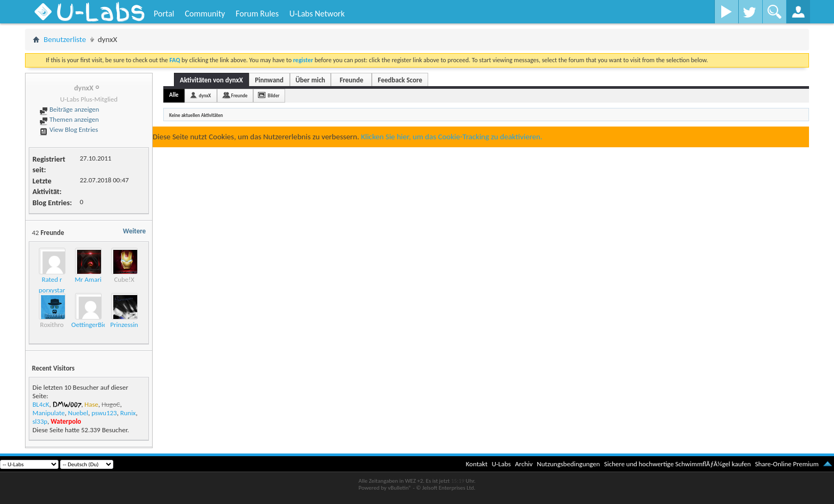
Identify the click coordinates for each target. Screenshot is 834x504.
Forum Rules (257, 14)
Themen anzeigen (69, 119)
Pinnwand (269, 80)
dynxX (205, 95)
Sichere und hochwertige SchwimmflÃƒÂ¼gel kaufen (678, 464)
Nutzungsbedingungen (568, 464)
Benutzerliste (65, 39)
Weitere (134, 231)
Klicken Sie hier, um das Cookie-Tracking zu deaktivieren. (452, 137)
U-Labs (502, 464)
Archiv (524, 464)
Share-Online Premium (787, 464)
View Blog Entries (69, 129)
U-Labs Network (317, 14)
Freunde (352, 80)
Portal (164, 14)
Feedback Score (400, 80)
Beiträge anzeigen (69, 109)
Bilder (273, 95)
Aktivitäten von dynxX (211, 80)
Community (205, 14)
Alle (174, 95)
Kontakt (477, 464)
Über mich (311, 80)
